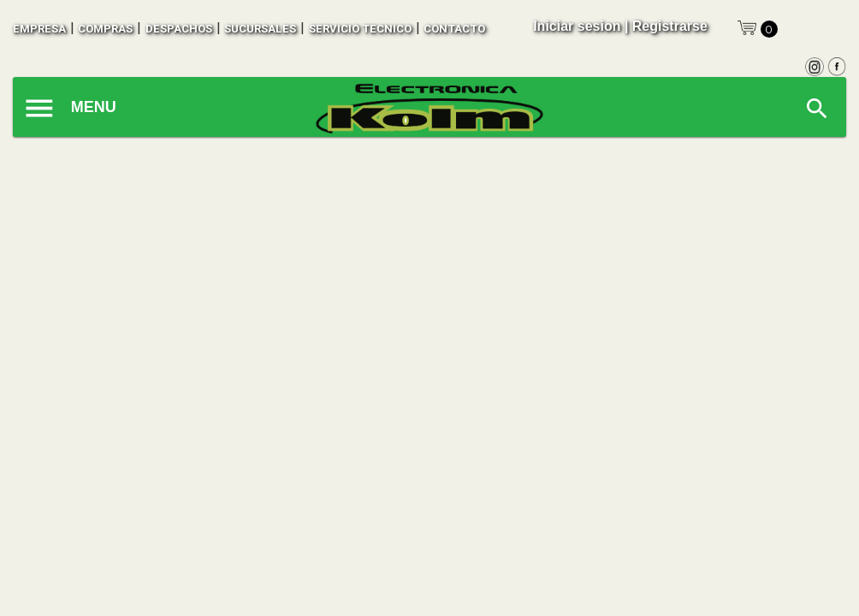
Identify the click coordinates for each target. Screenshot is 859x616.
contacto (454, 29)
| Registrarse (666, 26)
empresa (39, 29)
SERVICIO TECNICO (360, 29)
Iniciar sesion (577, 26)
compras (105, 29)
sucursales (260, 29)
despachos (179, 29)
